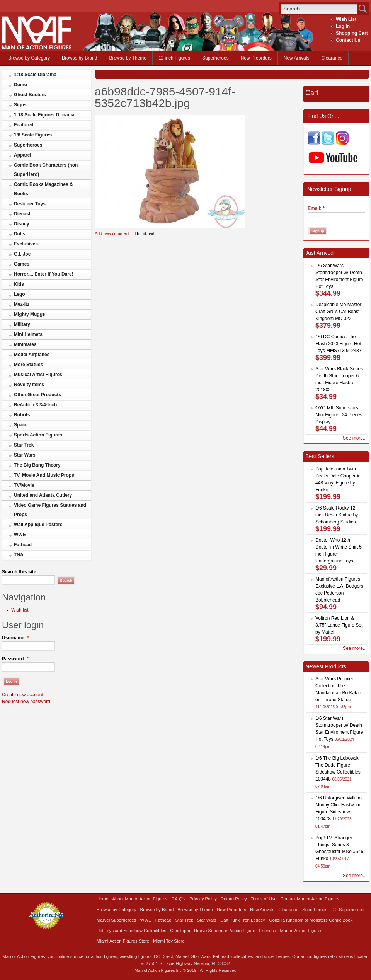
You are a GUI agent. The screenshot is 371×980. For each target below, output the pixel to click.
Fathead (23, 545)
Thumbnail (144, 233)
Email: (316, 208)
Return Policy (234, 899)
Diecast (22, 214)
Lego (20, 294)
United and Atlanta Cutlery (43, 495)
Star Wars (25, 455)
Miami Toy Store (169, 941)
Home (102, 899)
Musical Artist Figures (38, 375)
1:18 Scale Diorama (35, 75)
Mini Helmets (28, 334)
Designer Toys (30, 204)
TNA (19, 555)
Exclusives (26, 244)
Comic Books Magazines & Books (43, 189)
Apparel (23, 155)
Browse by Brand (79, 58)
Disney (21, 224)
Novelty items (29, 385)
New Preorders (256, 58)
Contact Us (348, 40)
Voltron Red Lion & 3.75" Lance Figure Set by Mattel (339, 625)
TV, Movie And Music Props (44, 475)
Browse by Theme (128, 58)
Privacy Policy (203, 899)
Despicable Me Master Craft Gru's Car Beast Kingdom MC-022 (338, 312)
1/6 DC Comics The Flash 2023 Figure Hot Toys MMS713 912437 (338, 344)
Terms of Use (264, 899)
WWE (20, 535)
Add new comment (112, 233)
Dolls (20, 234)
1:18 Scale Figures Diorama (44, 115)
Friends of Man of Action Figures (291, 931)
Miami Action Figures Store (123, 941)
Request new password (26, 702)
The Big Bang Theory (37, 465)
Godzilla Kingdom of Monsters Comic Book (311, 920)
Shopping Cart (352, 33)
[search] (319, 9)
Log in (343, 26)
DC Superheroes (348, 910)
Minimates (25, 344)
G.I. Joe (22, 254)
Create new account (23, 695)
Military (22, 324)
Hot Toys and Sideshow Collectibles (131, 931)
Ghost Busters (30, 95)
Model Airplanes (32, 355)
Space (21, 425)
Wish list (20, 610)
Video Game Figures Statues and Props (50, 510)
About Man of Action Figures (140, 899)
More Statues (28, 365)
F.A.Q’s (179, 899)
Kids (19, 284)
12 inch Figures (174, 58)
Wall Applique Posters (38, 525)
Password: (15, 659)
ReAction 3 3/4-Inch (35, 405)
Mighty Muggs (30, 314)
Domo (20, 85)
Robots (22, 415)
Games (22, 264)
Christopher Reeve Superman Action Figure (213, 931)
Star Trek (24, 445)
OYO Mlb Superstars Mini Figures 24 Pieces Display (339, 415)
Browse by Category (29, 58)
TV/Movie (24, 485)
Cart (312, 93)
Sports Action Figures (38, 435)
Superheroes (215, 58)
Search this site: (20, 572)
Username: (15, 638)
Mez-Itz (22, 304)
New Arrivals (297, 58)
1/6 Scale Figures (33, 135)
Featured (24, 125)
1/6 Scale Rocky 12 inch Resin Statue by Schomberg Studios (337, 515)
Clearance (332, 58)
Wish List (346, 19)
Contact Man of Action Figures (310, 899)
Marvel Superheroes (117, 920)
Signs (20, 105)
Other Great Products (37, 395)
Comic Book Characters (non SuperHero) (46, 170)
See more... (355, 438)
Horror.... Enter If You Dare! (44, 274)
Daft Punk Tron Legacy (243, 920)
